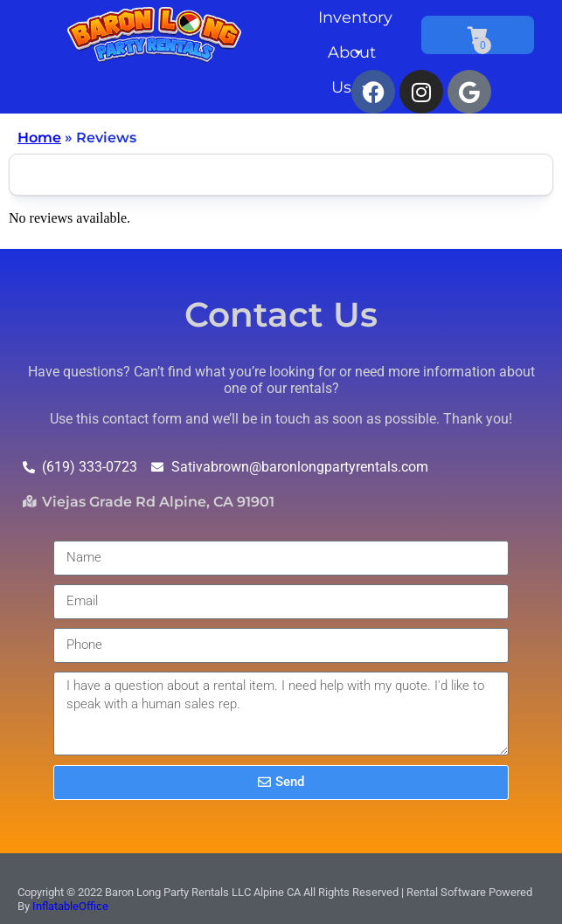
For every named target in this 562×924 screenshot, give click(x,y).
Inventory (355, 21)
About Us (352, 56)
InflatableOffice (70, 906)
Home (39, 138)
